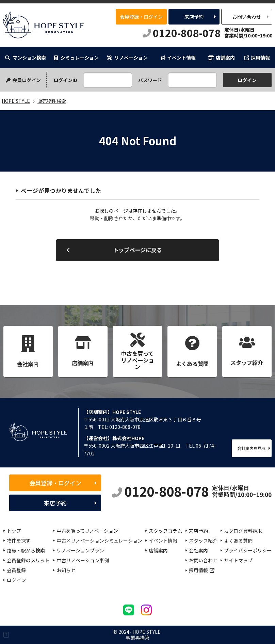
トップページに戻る (137, 250)
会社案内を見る (252, 448)
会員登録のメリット (28, 560)
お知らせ (66, 570)
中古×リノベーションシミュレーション (99, 541)
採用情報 (257, 58)
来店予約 (194, 17)
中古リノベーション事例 (83, 560)
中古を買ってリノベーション (87, 531)
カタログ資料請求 (243, 531)
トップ (14, 531)
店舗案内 (221, 58)
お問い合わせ (247, 17)
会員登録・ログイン (141, 17)
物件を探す (19, 541)
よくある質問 (238, 541)
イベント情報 (178, 58)
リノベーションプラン (80, 550)
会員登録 (16, 570)
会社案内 (198, 550)
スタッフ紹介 (203, 541)
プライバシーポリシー (248, 550)
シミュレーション (76, 58)
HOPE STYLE (43, 25)
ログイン (16, 580)
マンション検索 (26, 58)
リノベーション (127, 58)
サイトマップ (238, 560)
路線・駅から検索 (26, 550)
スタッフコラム (165, 531)
